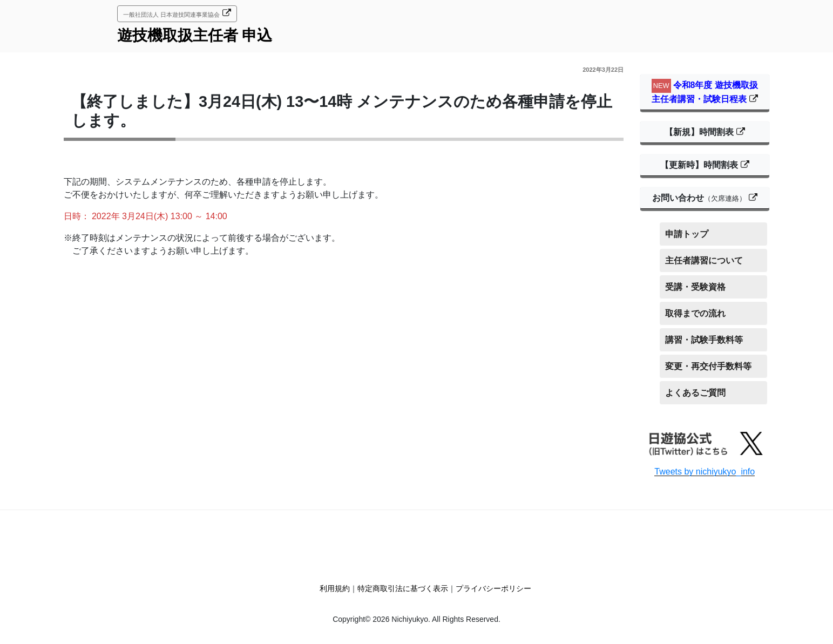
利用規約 (335, 588)
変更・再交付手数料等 (708, 366)
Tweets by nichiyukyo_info (705, 472)
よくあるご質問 (695, 393)
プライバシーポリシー (493, 588)
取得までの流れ (695, 313)
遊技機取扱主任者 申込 (195, 35)
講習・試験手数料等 (704, 340)
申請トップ (687, 234)
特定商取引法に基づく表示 (403, 588)
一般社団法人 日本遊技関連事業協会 (171, 15)
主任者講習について (704, 260)
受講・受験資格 (695, 287)
